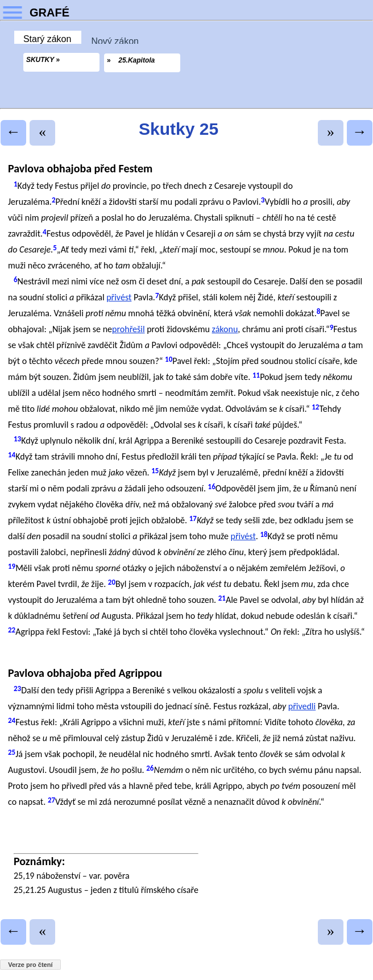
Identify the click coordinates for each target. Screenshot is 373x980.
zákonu (225, 329)
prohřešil (129, 329)
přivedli (302, 706)
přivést (119, 297)
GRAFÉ (49, 13)
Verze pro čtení (30, 965)
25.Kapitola (136, 60)
